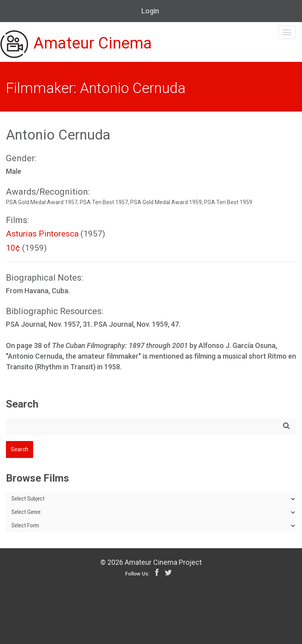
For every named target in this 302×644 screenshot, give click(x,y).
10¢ (13, 248)
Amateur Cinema (76, 44)
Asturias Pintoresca (42, 234)
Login (150, 11)
